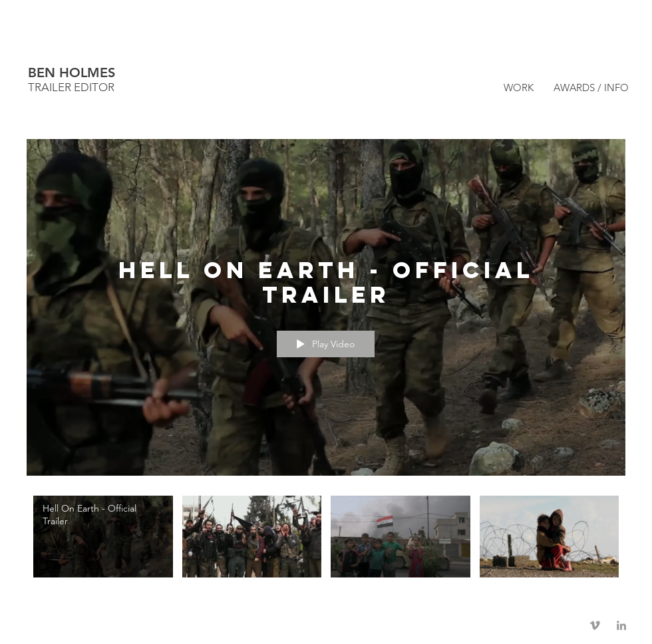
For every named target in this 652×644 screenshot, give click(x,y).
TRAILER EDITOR (71, 87)
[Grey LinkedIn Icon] (621, 625)
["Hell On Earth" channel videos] (326, 540)
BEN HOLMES (72, 73)
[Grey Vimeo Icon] (595, 625)
